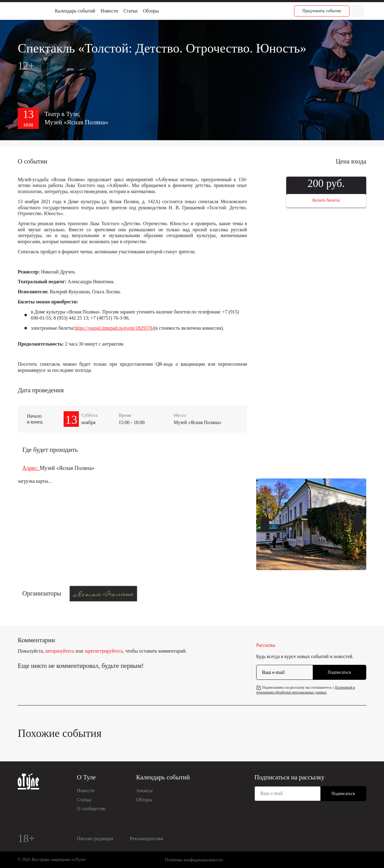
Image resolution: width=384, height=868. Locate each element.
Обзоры (151, 11)
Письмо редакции (95, 839)
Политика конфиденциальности (194, 860)
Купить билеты (326, 200)
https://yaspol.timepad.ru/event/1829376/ (114, 328)
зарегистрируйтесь (104, 651)
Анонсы (144, 791)
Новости (109, 11)
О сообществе (91, 809)
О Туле (87, 777)
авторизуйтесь (60, 651)
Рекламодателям (147, 839)
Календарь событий (75, 11)
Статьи (131, 11)
